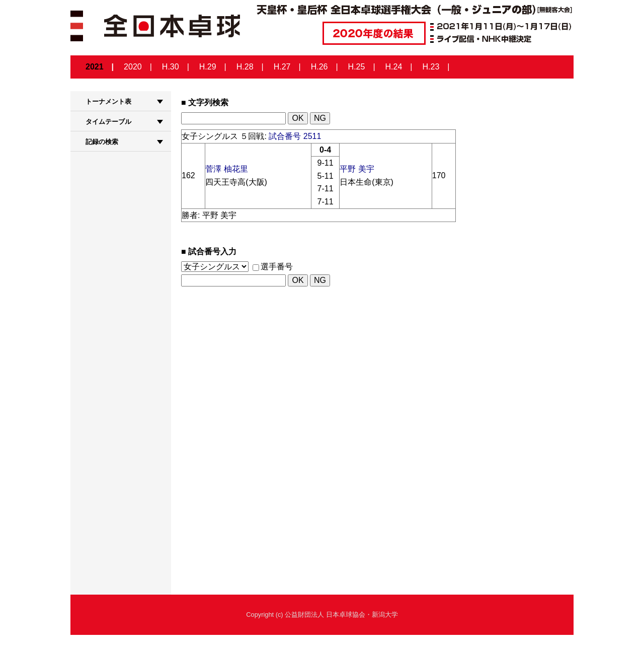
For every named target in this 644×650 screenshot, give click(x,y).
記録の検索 (102, 142)
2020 (133, 67)
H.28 (245, 67)
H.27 (282, 67)
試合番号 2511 (295, 136)
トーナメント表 (108, 101)
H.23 (431, 67)
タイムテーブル (108, 122)
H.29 (208, 67)
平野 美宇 (357, 169)
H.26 (319, 67)
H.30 (171, 67)
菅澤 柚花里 (226, 169)
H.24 (394, 67)
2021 (95, 67)
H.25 (357, 67)
